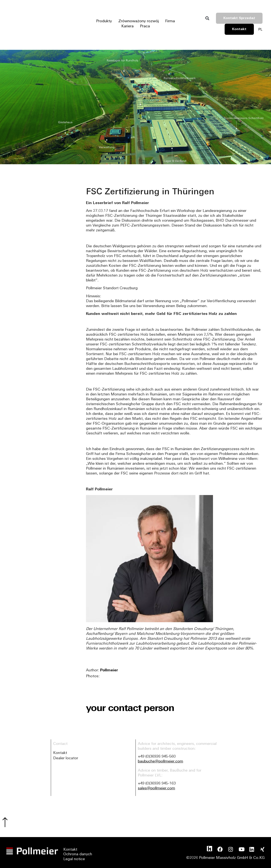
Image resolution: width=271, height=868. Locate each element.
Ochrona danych (78, 855)
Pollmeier (109, 670)
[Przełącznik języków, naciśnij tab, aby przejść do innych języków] (260, 29)
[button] (207, 18)
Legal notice (74, 860)
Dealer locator (66, 759)
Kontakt (60, 753)
